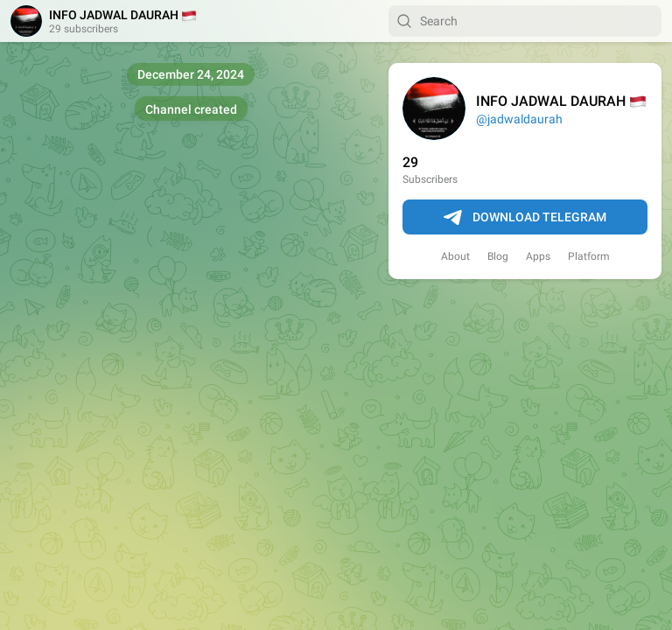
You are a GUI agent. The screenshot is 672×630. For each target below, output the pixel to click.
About (455, 256)
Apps (538, 256)
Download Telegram (525, 218)
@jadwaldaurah (519, 119)
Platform (589, 256)
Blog (498, 256)
